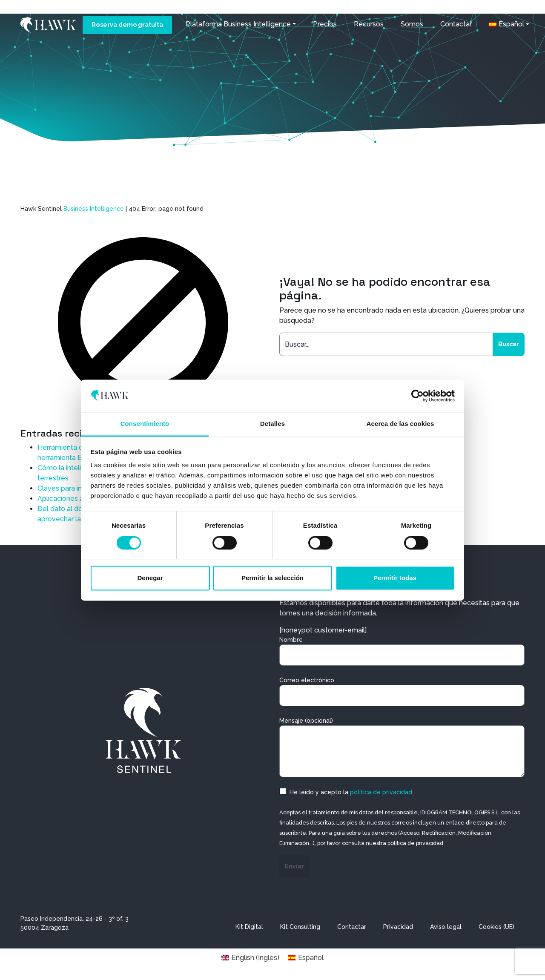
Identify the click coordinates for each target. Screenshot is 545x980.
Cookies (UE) (496, 927)
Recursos (368, 24)
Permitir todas (395, 578)
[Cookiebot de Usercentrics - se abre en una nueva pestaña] (417, 396)
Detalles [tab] (272, 424)
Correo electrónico (402, 691)
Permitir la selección (272, 578)
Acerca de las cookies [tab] (400, 424)
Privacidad (398, 927)
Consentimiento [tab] (145, 424)
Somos (412, 24)
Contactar (456, 24)
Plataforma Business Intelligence (238, 24)
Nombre (402, 651)
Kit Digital (249, 927)
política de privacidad (381, 792)
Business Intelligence (94, 209)
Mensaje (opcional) (402, 747)
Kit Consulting (300, 927)
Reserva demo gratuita (127, 25)
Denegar (150, 578)
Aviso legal (446, 927)
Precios (324, 24)
